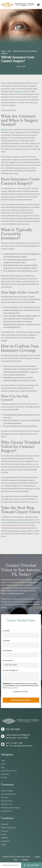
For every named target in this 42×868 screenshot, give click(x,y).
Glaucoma (5, 831)
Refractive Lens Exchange (10, 808)
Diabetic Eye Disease (8, 828)
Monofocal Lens (7, 801)
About (3, 764)
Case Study (5, 774)
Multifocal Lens (6, 804)
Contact (4, 777)
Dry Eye (4, 834)
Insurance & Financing (9, 771)
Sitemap (25, 859)
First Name (6, 631)
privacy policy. (13, 688)
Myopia (4, 844)
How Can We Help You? (10, 670)
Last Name (6, 641)
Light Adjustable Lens (9, 794)
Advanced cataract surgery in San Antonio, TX (19, 520)
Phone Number (8, 660)
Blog (9, 51)
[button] (38, 5)
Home (3, 51)
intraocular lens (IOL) (22, 168)
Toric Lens (5, 797)
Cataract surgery (21, 91)
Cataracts (5, 129)
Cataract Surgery (7, 791)
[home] (17, 5)
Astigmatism (5, 841)
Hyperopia (5, 838)
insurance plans (7, 197)
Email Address (8, 650)
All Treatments (6, 811)
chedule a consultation (18, 531)
